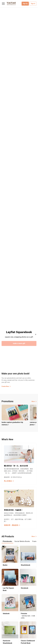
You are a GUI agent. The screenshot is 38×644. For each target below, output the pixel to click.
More (34, 401)
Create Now (6, 386)
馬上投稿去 (9, 481)
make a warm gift (19, 343)
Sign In (33, 4)
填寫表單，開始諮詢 (12, 525)
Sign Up (25, 4)
